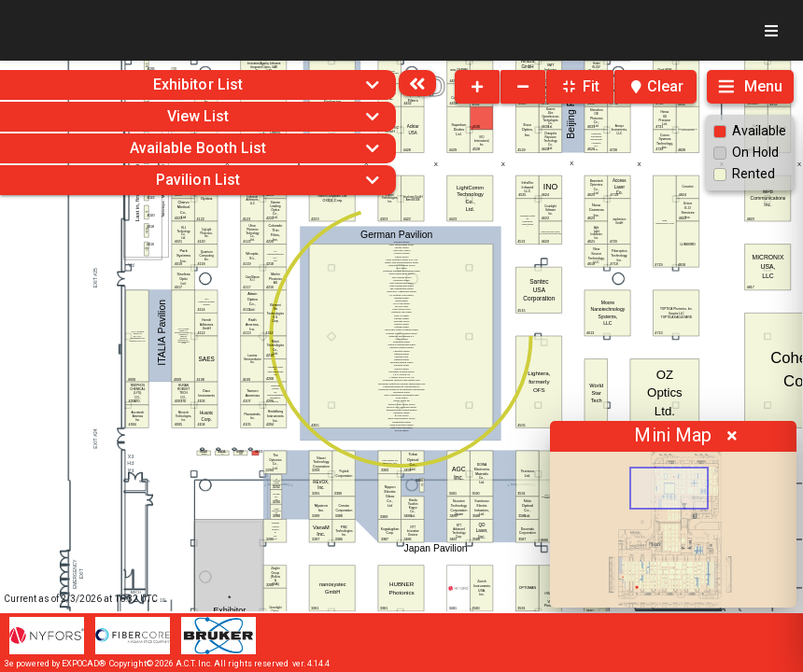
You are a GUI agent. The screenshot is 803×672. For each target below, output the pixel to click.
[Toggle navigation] (771, 30)
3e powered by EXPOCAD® (55, 664)
